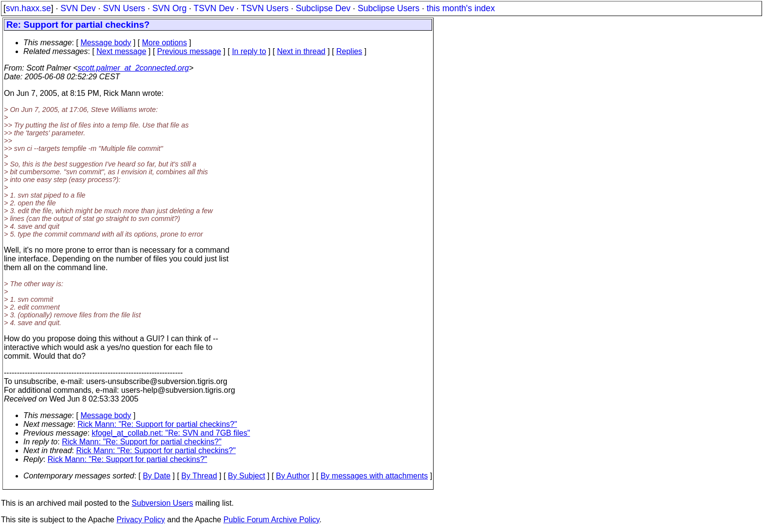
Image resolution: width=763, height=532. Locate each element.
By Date (156, 476)
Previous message (189, 51)
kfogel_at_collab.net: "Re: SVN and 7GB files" (171, 433)
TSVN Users (265, 8)
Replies (349, 51)
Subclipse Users (389, 8)
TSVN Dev (214, 8)
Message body (106, 43)
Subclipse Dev (323, 8)
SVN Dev (78, 8)
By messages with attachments (374, 476)
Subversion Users (163, 503)
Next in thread (301, 51)
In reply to (249, 51)
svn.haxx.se (28, 8)
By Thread (200, 476)
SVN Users (124, 8)
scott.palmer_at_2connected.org (134, 68)
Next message (121, 51)
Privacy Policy (141, 520)
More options (165, 43)
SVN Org (169, 8)
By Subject (246, 476)
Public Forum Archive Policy (271, 520)
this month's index (461, 8)
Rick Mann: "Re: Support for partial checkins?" (157, 424)
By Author (293, 476)
